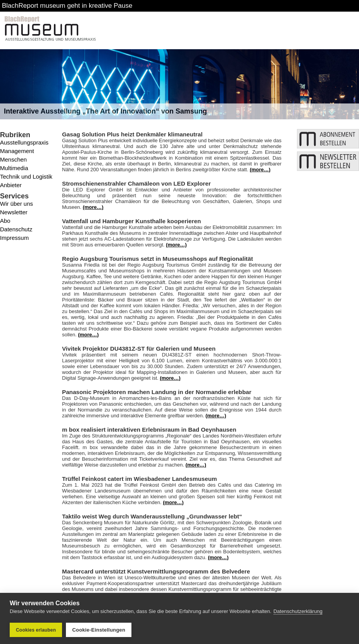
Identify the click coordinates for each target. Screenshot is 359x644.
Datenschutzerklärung (298, 611)
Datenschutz (16, 229)
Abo (5, 221)
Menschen (13, 159)
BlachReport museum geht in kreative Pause (67, 6)
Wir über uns (16, 204)
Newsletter (14, 212)
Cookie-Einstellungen (99, 630)
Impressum (14, 238)
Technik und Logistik (26, 176)
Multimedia (14, 168)
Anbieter (11, 185)
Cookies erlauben (36, 630)
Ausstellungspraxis (24, 142)
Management (17, 151)
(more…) (260, 170)
